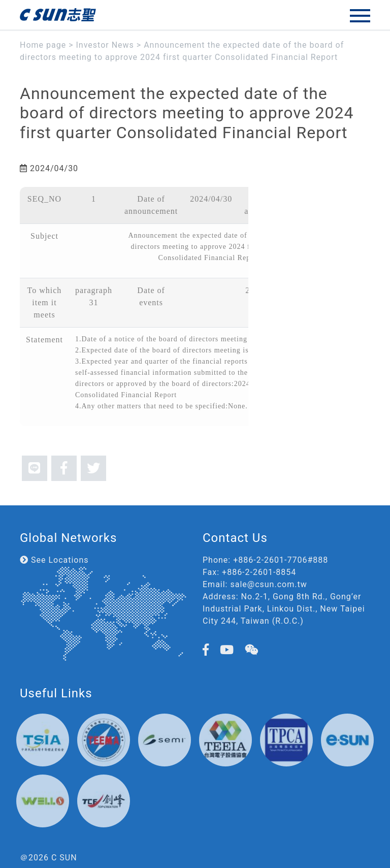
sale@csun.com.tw (268, 584)
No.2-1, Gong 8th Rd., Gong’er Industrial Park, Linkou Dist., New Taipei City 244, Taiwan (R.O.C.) (284, 609)
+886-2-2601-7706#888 (281, 560)
